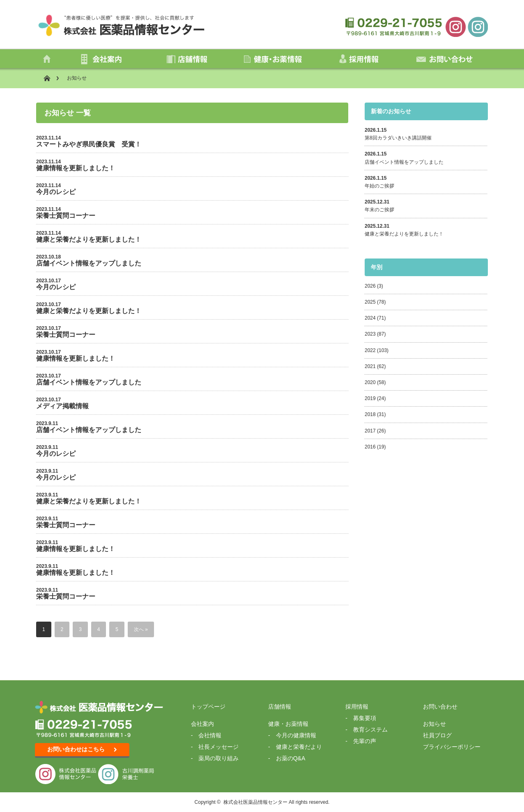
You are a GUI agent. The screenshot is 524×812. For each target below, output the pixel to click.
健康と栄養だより (299, 747)
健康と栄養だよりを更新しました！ (89, 239)
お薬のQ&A (291, 758)
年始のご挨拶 (382, 186)
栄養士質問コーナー (66, 216)
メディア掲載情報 (62, 406)
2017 (370, 431)
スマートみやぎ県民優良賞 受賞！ (89, 144)
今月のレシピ (56, 192)
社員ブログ (437, 735)
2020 (370, 382)
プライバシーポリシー (452, 747)
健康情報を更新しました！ (76, 168)
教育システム (370, 730)
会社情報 (210, 735)
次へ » (141, 629)
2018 (370, 414)
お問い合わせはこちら (82, 749)
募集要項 (365, 718)
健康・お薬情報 (288, 724)
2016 (370, 447)
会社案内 (202, 724)
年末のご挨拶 (382, 210)
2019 (370, 398)
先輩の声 (365, 741)
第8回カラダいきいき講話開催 (398, 138)
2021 (370, 366)
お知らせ (434, 724)
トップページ (208, 707)
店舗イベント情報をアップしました (89, 263)
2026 (370, 286)
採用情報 (357, 707)
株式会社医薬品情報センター (255, 802)
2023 (370, 334)
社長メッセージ (218, 747)
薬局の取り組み (218, 758)
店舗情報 (280, 707)
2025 (370, 302)
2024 (370, 318)
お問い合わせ (440, 707)
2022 (370, 350)
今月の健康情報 (296, 735)
